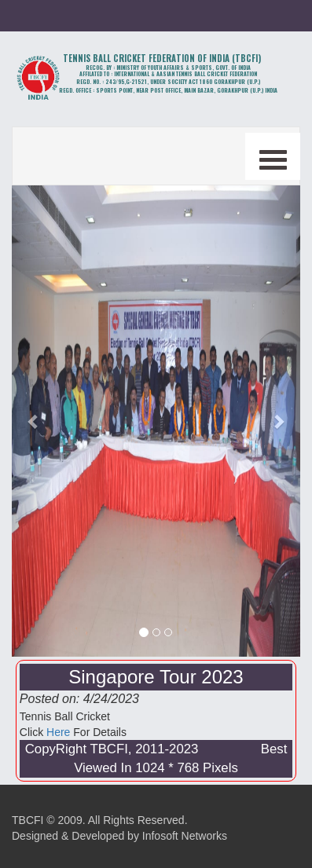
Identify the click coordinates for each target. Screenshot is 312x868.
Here (58, 732)
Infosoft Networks (185, 836)
